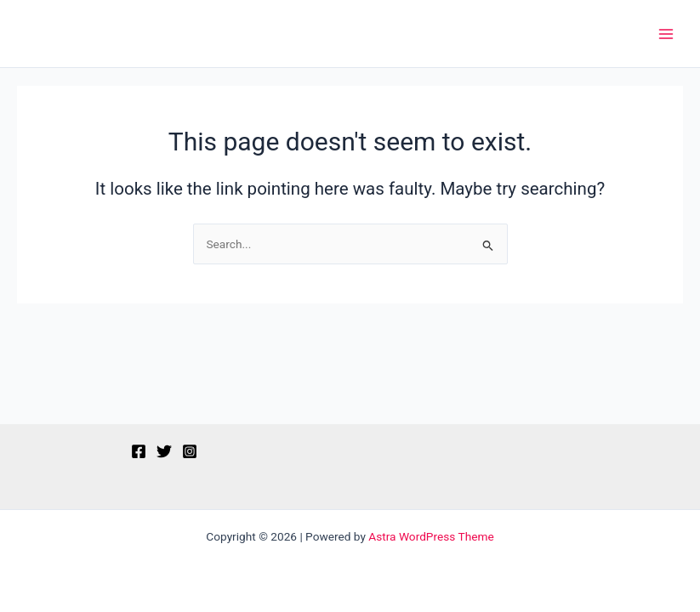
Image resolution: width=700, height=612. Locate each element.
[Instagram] (190, 451)
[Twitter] (164, 451)
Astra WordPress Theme (431, 536)
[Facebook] (139, 451)
